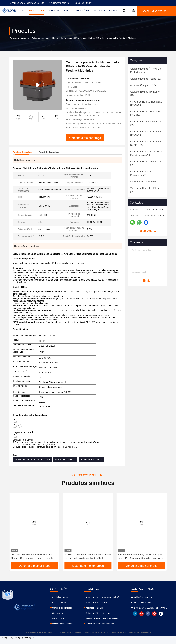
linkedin (135, 614)
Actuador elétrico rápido (97, 603)
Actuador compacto (41, 38)
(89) (147, 123)
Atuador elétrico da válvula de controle (32, 459)
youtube (141, 614)
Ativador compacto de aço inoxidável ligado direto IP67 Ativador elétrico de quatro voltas (141, 556)
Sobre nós (81, 11)
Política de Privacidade (63, 624)
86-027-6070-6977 (82, 3)
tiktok (161, 614)
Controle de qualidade (62, 608)
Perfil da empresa (60, 597)
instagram (154, 614)
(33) (146, 103)
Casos (113, 11)
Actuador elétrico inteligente (98, 613)
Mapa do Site (58, 618)
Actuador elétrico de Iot (91, 459)
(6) (145, 143)
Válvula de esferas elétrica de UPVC (102, 618)
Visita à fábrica (59, 603)
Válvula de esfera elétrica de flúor (101, 624)
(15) (146, 79)
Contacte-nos (58, 613)
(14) (146, 113)
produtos (25, 38)
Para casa (18, 11)
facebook (148, 614)
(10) (146, 153)
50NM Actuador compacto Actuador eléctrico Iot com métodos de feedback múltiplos (88, 556)
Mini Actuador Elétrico (65, 459)
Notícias (99, 11)
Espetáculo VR (59, 11)
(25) (145, 190)
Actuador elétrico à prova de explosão (103, 597)
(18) (145, 93)
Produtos (37, 11)
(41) (145, 71)
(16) (145, 133)
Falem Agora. (147, 231)
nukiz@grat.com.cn (58, 3)
